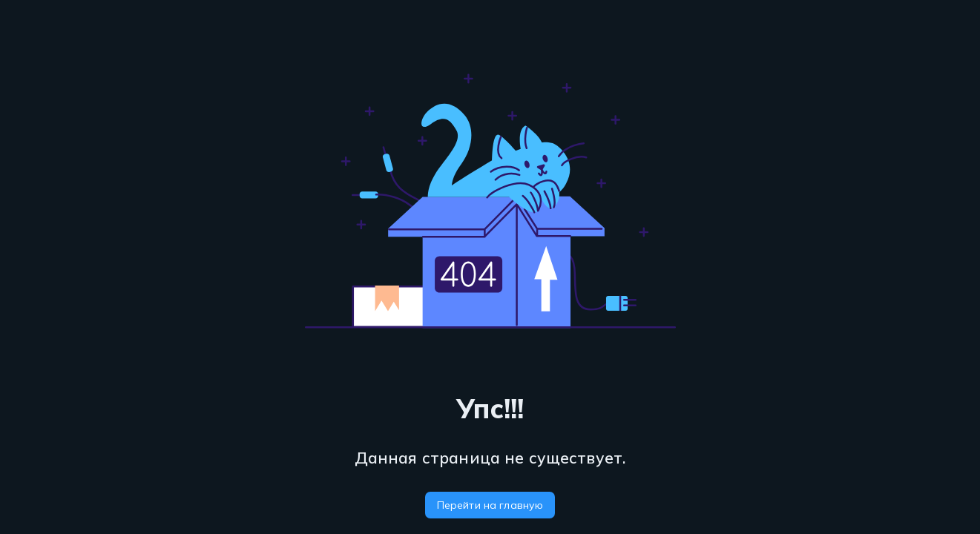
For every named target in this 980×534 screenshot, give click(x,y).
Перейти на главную (490, 505)
